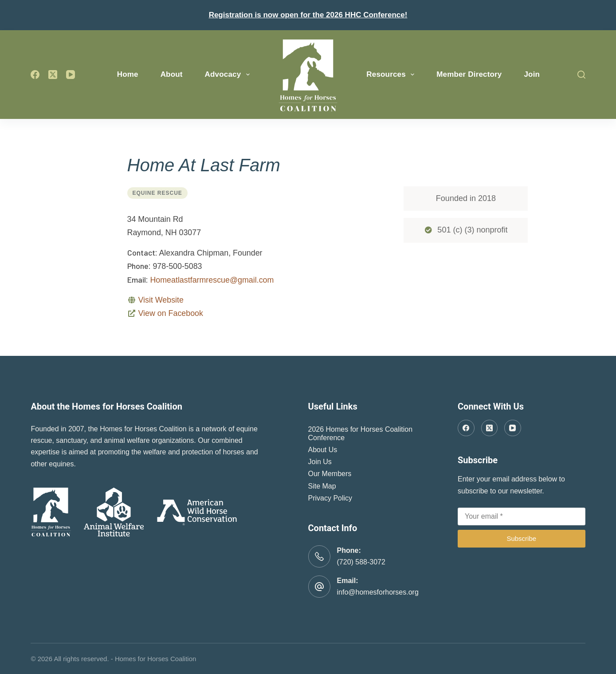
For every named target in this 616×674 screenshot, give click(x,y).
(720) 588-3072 (361, 562)
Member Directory (469, 74)
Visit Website (161, 300)
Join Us (320, 462)
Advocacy (229, 75)
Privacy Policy (330, 498)
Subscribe (521, 538)
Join (532, 74)
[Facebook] (35, 75)
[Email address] (522, 516)
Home (128, 74)
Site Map (322, 486)
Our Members (330, 474)
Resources (392, 75)
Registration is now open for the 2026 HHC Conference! (308, 15)
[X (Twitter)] (53, 75)
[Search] (581, 75)
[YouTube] (71, 75)
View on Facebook (170, 313)
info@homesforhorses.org (378, 592)
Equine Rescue (157, 193)
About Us (323, 450)
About (172, 74)
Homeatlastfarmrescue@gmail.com (212, 280)
